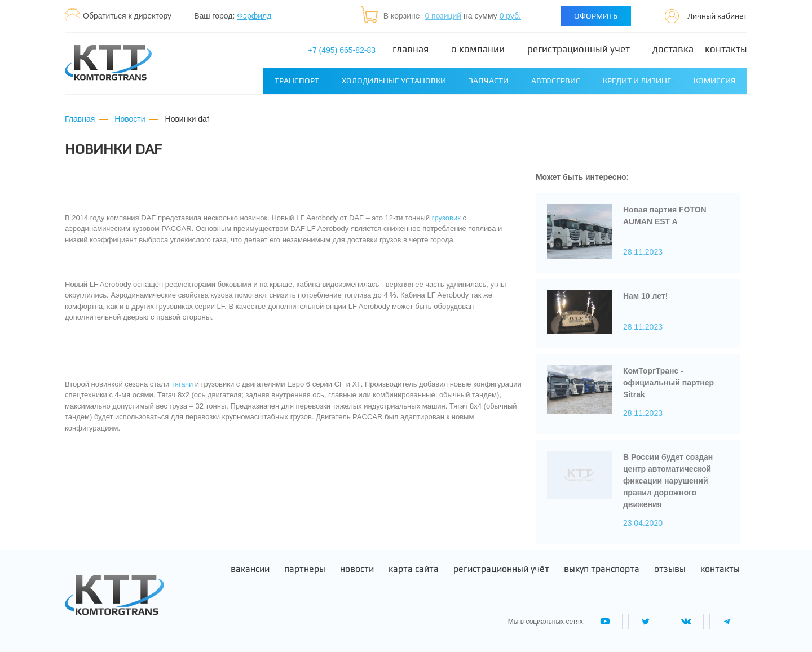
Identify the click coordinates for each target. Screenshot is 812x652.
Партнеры (305, 569)
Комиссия (715, 81)
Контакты (726, 49)
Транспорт (297, 81)
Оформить (596, 16)
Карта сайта (414, 569)
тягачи (182, 384)
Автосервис (556, 81)
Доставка (673, 49)
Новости (357, 569)
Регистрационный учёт (501, 569)
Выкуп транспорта (602, 569)
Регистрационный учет (579, 49)
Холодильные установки (394, 81)
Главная (411, 49)
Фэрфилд (254, 16)
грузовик (446, 218)
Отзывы (670, 569)
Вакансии (250, 569)
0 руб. (510, 16)
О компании (478, 49)
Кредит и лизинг (637, 81)
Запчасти (489, 81)
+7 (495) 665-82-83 (342, 50)
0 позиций (443, 16)
